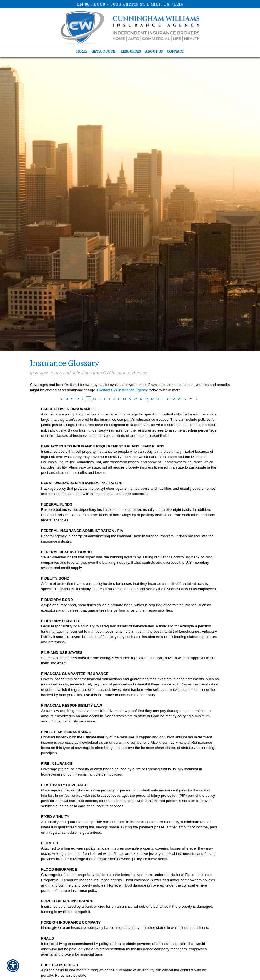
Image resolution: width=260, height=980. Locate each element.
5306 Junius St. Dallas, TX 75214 (147, 4)
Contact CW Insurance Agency (122, 390)
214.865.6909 (91, 4)
